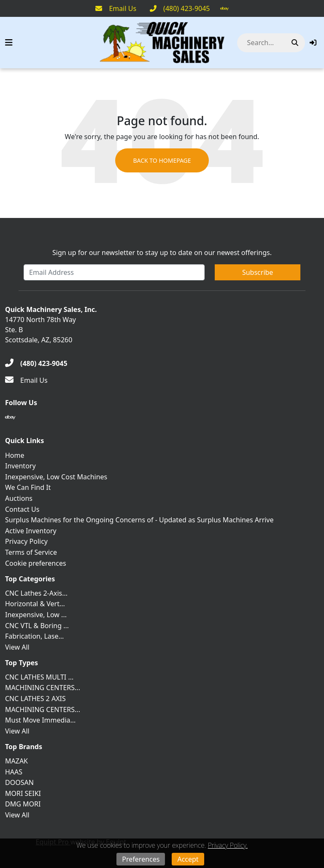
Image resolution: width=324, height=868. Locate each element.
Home (15, 455)
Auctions (19, 498)
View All (17, 647)
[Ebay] (224, 8)
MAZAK (16, 761)
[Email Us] (116, 8)
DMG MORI (23, 804)
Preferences (141, 859)
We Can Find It (28, 487)
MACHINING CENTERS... (43, 688)
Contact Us (22, 509)
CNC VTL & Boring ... (37, 626)
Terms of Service (31, 552)
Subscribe (258, 272)
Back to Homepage (162, 160)
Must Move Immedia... (40, 720)
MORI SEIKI (23, 793)
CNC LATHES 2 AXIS (35, 699)
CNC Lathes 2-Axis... (36, 593)
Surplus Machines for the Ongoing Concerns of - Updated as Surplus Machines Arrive (139, 520)
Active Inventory (31, 531)
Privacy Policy (26, 541)
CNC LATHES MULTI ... (39, 677)
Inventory (20, 466)
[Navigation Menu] (9, 43)
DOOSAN (19, 782)
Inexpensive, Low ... (36, 615)
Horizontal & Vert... (35, 604)
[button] (313, 43)
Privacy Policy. (228, 845)
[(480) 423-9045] (180, 8)
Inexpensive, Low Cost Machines (56, 477)
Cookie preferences (36, 563)
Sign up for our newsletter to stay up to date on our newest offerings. (162, 253)
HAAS (14, 772)
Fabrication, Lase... (34, 636)
